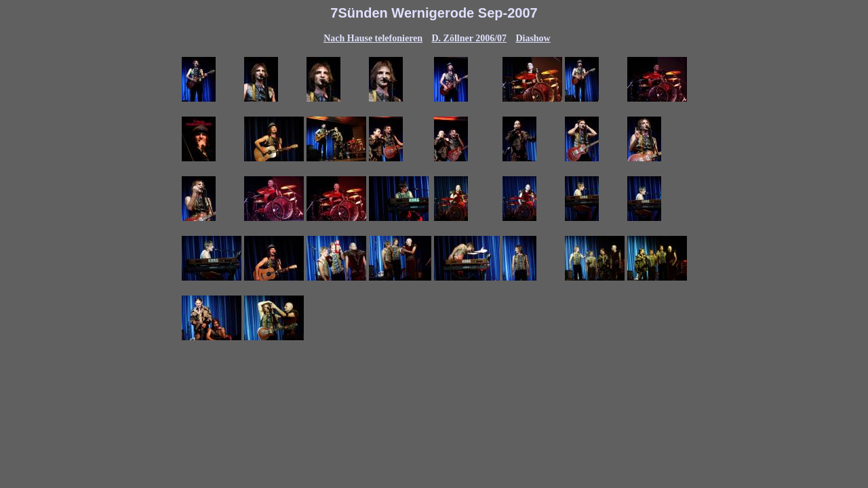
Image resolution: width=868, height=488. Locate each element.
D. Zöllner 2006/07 (469, 38)
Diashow (533, 38)
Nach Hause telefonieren (373, 38)
